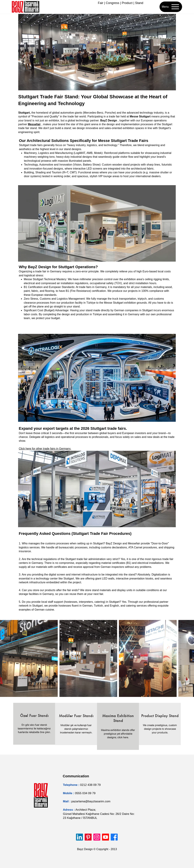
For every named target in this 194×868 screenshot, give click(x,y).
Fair (101, 3)
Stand (139, 3)
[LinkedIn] (79, 837)
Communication (76, 776)
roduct (128, 3)
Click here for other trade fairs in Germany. (45, 449)
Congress (113, 3)
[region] (34, 724)
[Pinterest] (88, 837)
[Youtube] (106, 837)
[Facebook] (114, 837)
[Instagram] (97, 837)
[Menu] (171, 7)
